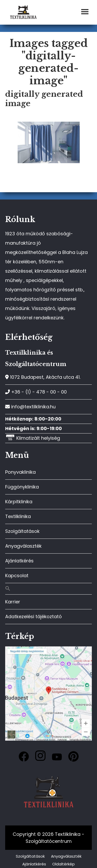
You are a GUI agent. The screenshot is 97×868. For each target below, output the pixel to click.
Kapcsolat (17, 576)
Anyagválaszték (23, 546)
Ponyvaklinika (20, 472)
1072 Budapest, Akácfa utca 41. (43, 377)
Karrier (13, 602)
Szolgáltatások (22, 531)
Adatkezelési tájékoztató (33, 616)
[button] (48, 589)
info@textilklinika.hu (30, 407)
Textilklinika (18, 516)
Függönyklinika (22, 487)
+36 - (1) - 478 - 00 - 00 (36, 392)
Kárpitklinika (19, 502)
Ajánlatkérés (19, 561)
